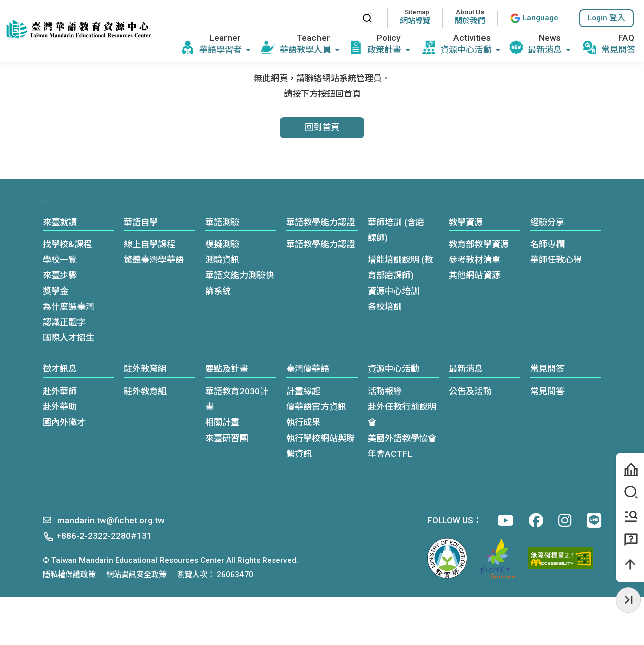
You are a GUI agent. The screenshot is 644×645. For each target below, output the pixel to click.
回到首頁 (322, 127)
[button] (607, 18)
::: (345, 18)
